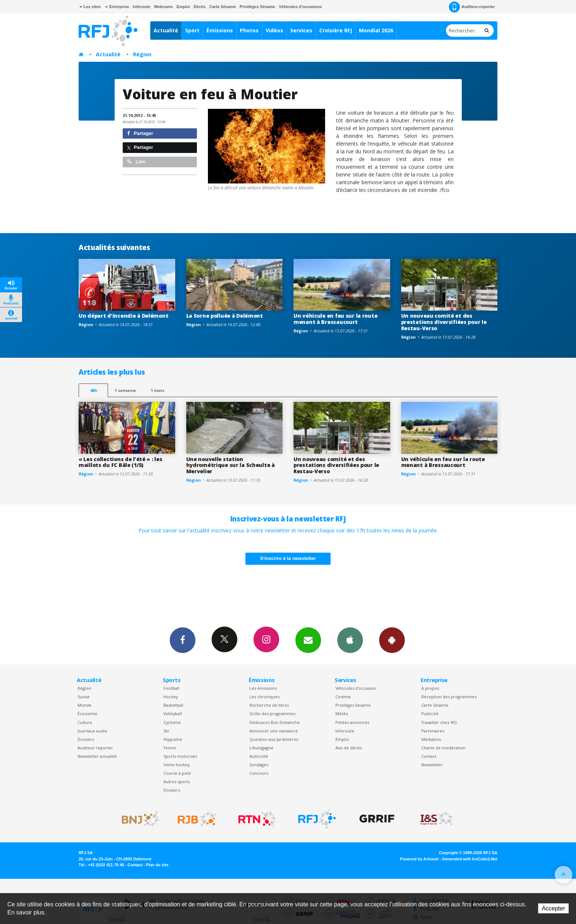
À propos (430, 688)
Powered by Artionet (419, 859)
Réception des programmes (449, 697)
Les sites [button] (90, 7)
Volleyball (173, 713)
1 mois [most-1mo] (157, 390)
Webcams (163, 7)
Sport (192, 30)
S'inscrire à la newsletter (288, 558)
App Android (392, 640)
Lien (136, 162)
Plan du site (157, 865)
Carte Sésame (223, 7)
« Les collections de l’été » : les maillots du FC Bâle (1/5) (120, 462)
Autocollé (259, 756)
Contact (429, 756)
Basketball (173, 705)
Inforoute (142, 7)
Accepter (553, 908)
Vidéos (274, 30)
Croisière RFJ (336, 30)
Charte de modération (443, 748)
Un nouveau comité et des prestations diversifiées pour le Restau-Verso (444, 322)
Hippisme (173, 739)
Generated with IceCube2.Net (470, 859)
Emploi (183, 7)
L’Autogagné (261, 748)
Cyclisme (172, 722)
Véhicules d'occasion (356, 688)
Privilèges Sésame (257, 7)
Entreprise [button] (117, 7)
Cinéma (343, 697)
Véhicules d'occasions (300, 7)
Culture (85, 722)
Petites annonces (352, 722)
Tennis (170, 748)
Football (171, 688)
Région (142, 54)
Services (301, 30)
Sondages (259, 765)
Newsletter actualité (97, 756)
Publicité (430, 713)
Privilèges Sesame (353, 705)
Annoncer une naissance (274, 731)
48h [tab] (93, 390)
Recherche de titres (269, 705)
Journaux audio (92, 731)
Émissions (220, 30)
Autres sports (177, 782)
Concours (259, 773)
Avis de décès (349, 748)
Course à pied (177, 773)
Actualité (166, 30)
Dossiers (86, 739)
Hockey (171, 697)
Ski (166, 731)
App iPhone (350, 640)
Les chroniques (264, 697)
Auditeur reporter (95, 748)
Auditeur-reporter (472, 7)
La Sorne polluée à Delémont (225, 316)
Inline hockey (177, 765)
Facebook (183, 640)
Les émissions (263, 688)
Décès (199, 7)
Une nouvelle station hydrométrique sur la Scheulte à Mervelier (231, 465)
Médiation (431, 739)
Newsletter (432, 765)
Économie (87, 713)
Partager (140, 133)
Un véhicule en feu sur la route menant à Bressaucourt (335, 319)
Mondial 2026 (376, 30)
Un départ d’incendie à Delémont (123, 316)
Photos (249, 30)
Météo (342, 713)
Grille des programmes (272, 713)
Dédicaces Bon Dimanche (275, 722)
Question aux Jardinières (274, 739)
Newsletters (308, 640)
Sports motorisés (180, 756)
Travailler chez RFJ (439, 722)
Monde (84, 705)
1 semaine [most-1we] (125, 390)
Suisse (84, 697)
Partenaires (433, 731)
